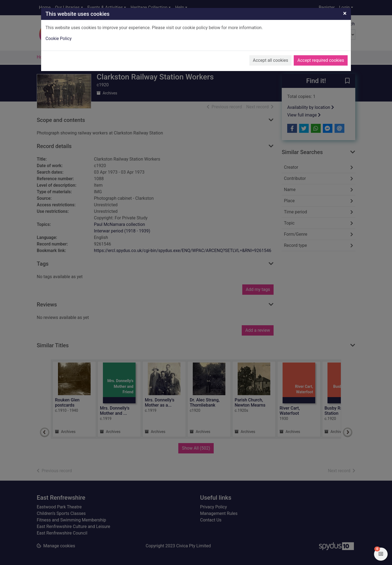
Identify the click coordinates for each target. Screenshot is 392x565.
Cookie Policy (59, 39)
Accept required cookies (321, 60)
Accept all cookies (271, 60)
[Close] (345, 13)
